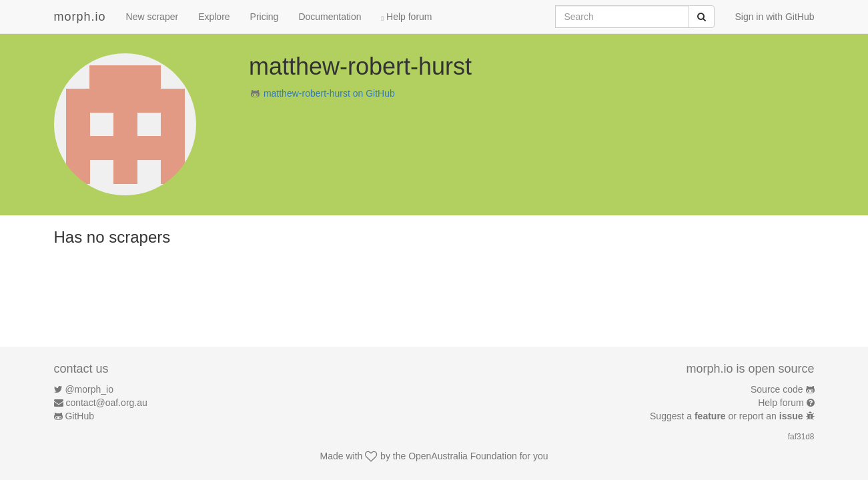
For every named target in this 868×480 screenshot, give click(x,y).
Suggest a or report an (728, 416)
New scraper (152, 17)
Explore (214, 17)
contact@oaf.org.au (106, 403)
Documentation (330, 17)
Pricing (265, 17)
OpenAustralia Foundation (463, 456)
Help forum (407, 17)
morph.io (80, 17)
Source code (777, 389)
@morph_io (89, 389)
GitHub (79, 416)
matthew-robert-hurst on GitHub (329, 93)
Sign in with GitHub (774, 17)
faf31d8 (801, 437)
